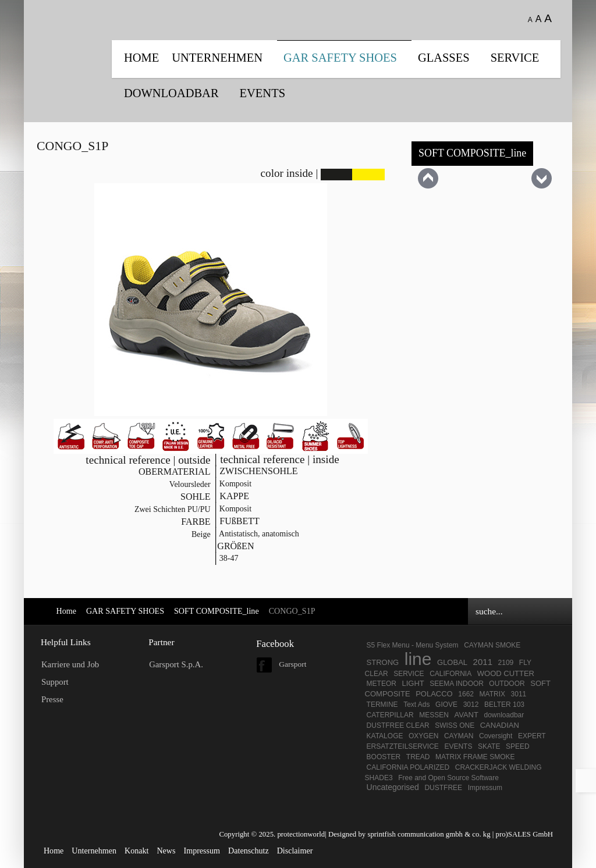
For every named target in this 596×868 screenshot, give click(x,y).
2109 (506, 663)
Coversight (496, 736)
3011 (519, 694)
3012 (471, 705)
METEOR (382, 684)
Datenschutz (249, 851)
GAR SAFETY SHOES (340, 58)
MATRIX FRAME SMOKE (475, 757)
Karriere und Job (70, 664)
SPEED (518, 746)
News (166, 851)
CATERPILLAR (390, 715)
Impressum (485, 788)
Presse (52, 699)
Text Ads (416, 705)
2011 (483, 662)
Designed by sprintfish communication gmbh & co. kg (409, 834)
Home (141, 58)
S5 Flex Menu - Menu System (413, 645)
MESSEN (434, 715)
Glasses (444, 58)
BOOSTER (384, 757)
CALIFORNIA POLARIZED (408, 767)
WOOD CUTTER (506, 673)
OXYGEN (423, 736)
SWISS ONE (455, 725)
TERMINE (382, 705)
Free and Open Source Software (448, 778)
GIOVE (446, 705)
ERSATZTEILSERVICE (403, 746)
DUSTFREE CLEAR (398, 725)
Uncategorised (393, 787)
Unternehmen (94, 851)
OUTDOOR (507, 684)
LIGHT (413, 683)
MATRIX (492, 694)
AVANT (466, 715)
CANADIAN (500, 725)
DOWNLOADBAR (171, 93)
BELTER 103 (504, 705)
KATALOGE (385, 736)
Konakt (136, 851)
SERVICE (515, 58)
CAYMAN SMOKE (492, 645)
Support (55, 682)
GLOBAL (452, 662)
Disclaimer (295, 851)
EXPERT (532, 736)
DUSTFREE (443, 788)
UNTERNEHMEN (217, 58)
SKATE (489, 746)
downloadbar (504, 715)
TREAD (418, 757)
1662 (466, 694)
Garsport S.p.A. (176, 664)
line (418, 659)
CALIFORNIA (450, 674)
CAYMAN (459, 736)
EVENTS (262, 93)
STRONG (383, 662)
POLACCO (434, 694)
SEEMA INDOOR (457, 684)
